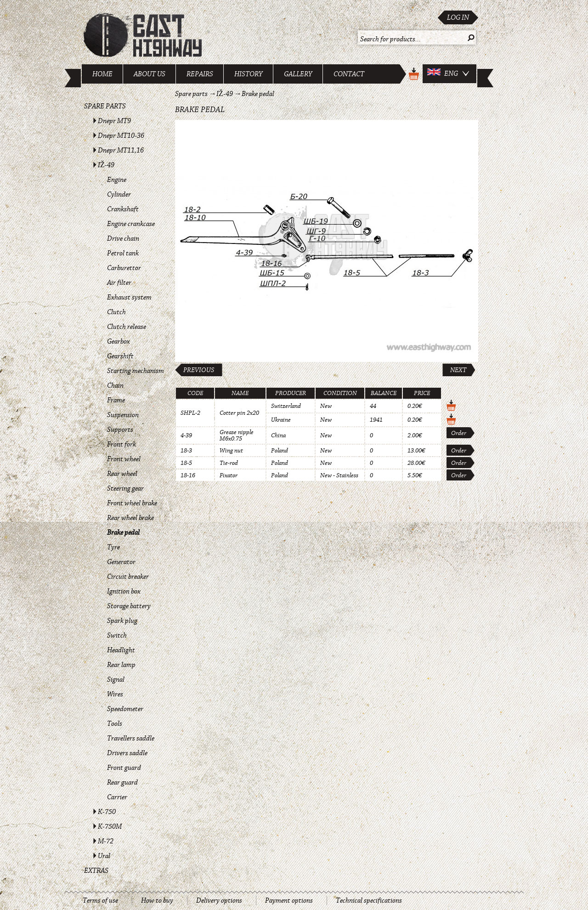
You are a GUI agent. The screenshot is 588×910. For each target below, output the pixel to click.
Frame (116, 400)
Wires (115, 694)
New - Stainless (339, 475)
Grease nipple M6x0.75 (237, 435)
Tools (115, 723)
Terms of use (100, 900)
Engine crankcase (131, 224)
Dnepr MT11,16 (121, 150)
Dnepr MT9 (114, 121)
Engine (117, 180)
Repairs (200, 74)
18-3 (186, 451)
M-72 (106, 841)
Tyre (113, 547)
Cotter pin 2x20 (239, 413)
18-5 (186, 463)
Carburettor (124, 268)
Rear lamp (121, 665)
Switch (117, 635)
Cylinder (119, 194)
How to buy (157, 900)
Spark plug (122, 621)
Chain (115, 385)
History (249, 74)
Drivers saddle (127, 753)
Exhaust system (129, 297)
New (326, 406)
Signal (116, 679)
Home (102, 74)
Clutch (116, 312)
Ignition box (124, 591)
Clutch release (127, 327)
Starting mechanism (136, 371)
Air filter (119, 283)
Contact (349, 74)
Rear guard (122, 782)
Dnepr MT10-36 (121, 136)
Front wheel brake (132, 503)
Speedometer (125, 709)
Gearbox (119, 341)
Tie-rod (229, 463)
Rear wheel (122, 474)
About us (150, 74)
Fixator (229, 475)
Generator (121, 562)
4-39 (186, 435)
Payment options (289, 900)
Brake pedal (123, 532)
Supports (120, 430)
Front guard (124, 768)
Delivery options (219, 900)
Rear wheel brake (130, 518)
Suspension (123, 415)
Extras (96, 870)
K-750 (107, 812)
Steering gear (125, 488)
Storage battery (129, 606)
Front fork (122, 444)
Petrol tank (123, 253)
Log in (458, 17)
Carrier (117, 797)
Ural (104, 856)
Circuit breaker (128, 577)
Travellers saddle (131, 738)
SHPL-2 (190, 413)
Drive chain (123, 238)
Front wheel (124, 459)
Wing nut (231, 451)
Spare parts (105, 106)
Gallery (298, 74)
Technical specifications (369, 900)
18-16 (188, 475)
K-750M (110, 826)
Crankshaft (123, 209)
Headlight (121, 650)
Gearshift (120, 356)
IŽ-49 (106, 165)
